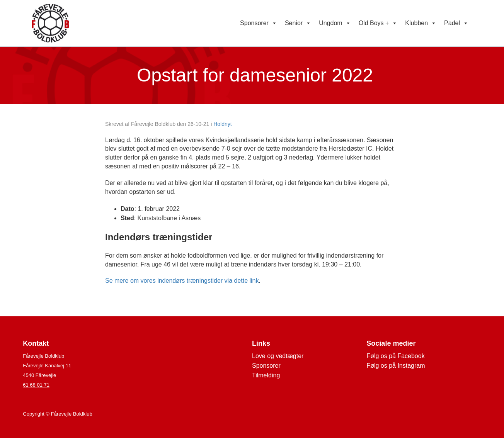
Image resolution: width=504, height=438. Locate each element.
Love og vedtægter (278, 356)
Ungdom (335, 23)
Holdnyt (222, 124)
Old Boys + (378, 23)
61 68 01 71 (36, 385)
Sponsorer (259, 23)
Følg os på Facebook (395, 356)
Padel (456, 23)
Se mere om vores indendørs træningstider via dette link (182, 281)
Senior (298, 23)
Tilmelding (266, 375)
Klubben (421, 23)
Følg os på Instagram (396, 366)
